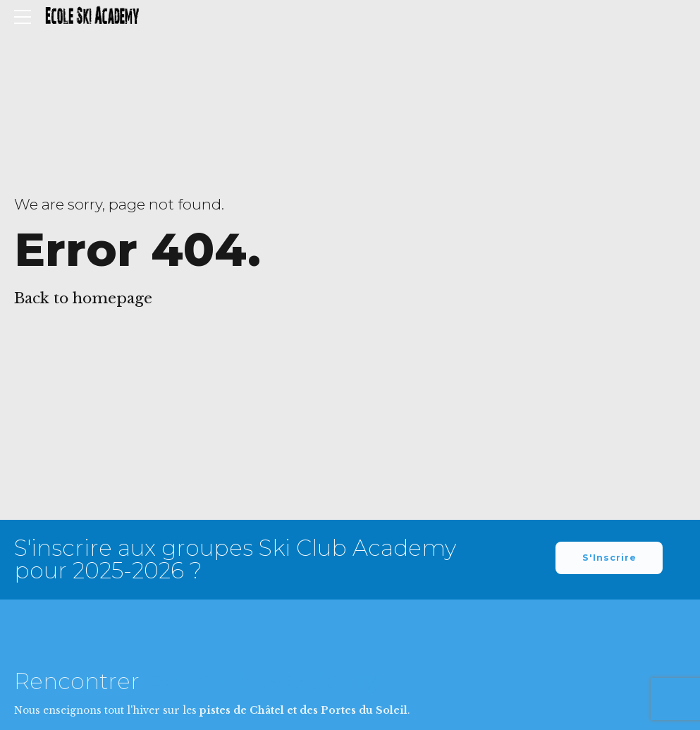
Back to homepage (83, 298)
